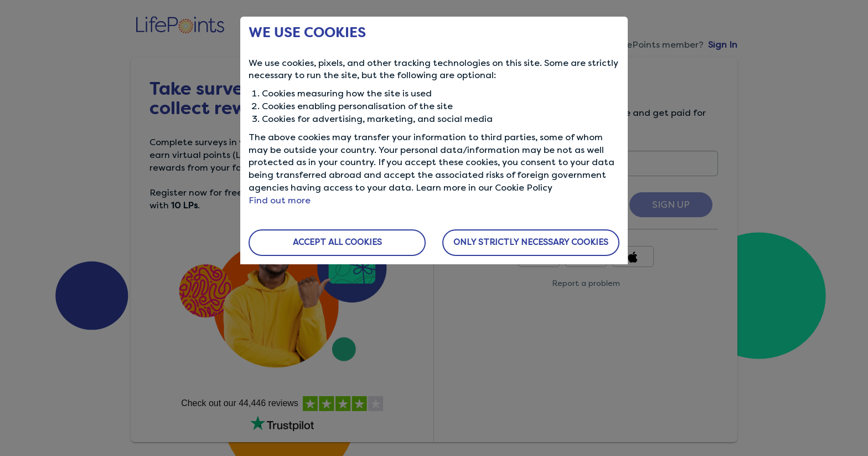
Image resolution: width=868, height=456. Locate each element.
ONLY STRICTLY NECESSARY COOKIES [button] (531, 242)
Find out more (280, 200)
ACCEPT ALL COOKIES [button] (337, 242)
